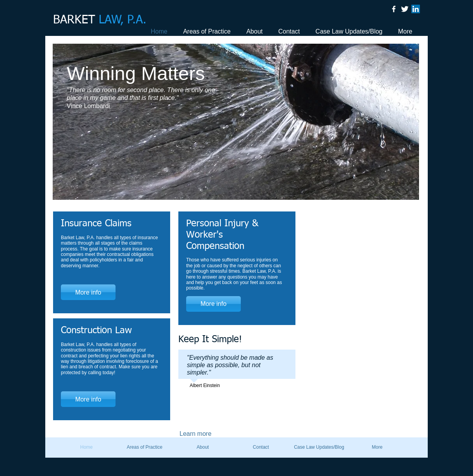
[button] (236, 122)
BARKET (100, 20)
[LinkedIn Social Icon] (416, 9)
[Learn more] (205, 434)
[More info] (88, 292)
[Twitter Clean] (405, 9)
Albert (196, 385)
